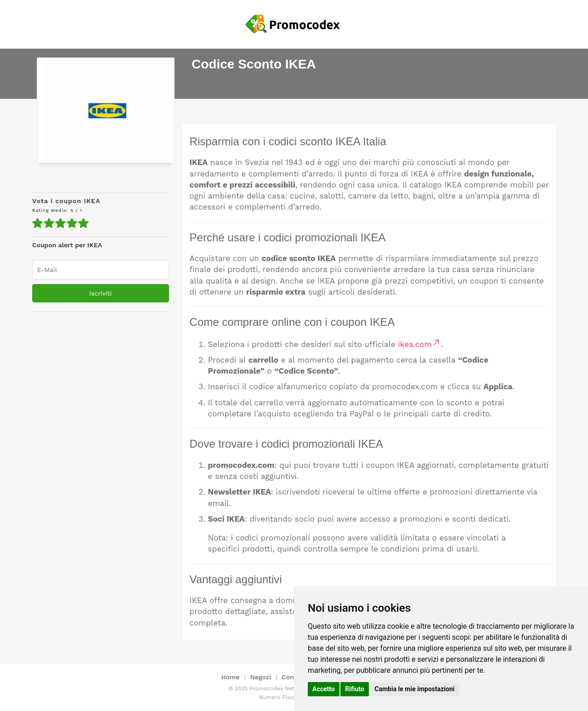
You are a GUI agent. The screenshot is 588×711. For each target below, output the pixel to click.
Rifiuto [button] (355, 689)
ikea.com (419, 344)
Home (230, 677)
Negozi (261, 677)
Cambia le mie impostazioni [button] (414, 689)
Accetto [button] (324, 689)
